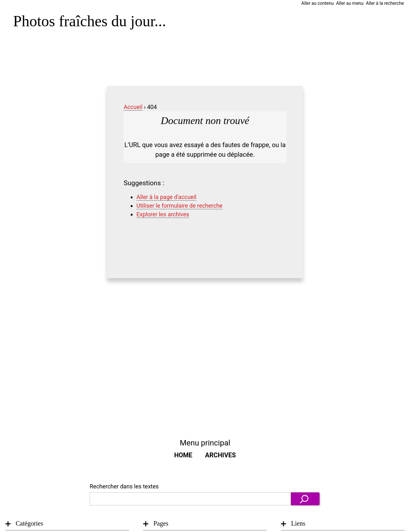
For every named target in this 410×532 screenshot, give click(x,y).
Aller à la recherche (385, 3)
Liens (298, 523)
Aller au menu (350, 3)
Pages (161, 523)
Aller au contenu (318, 3)
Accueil (133, 107)
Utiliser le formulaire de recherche (180, 206)
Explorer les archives (163, 214)
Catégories (29, 523)
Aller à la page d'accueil (166, 197)
